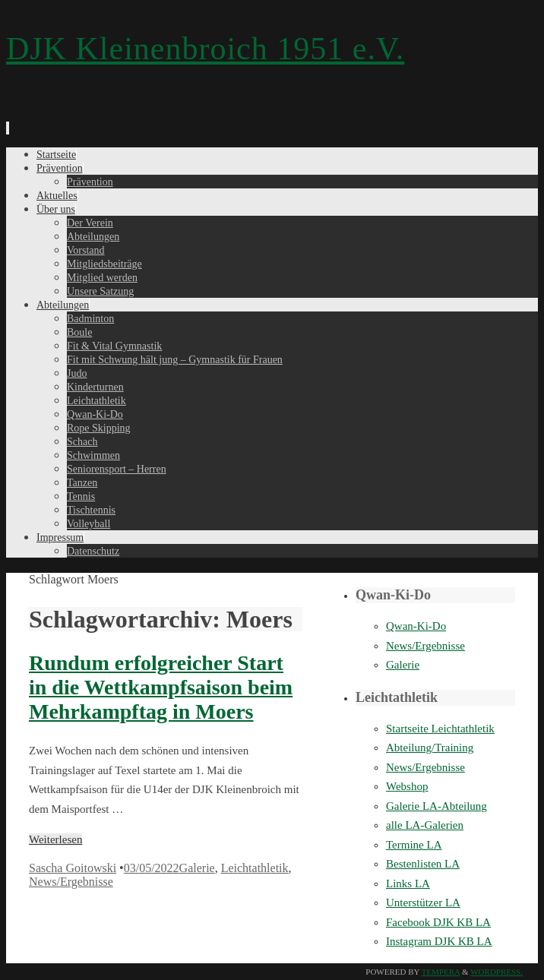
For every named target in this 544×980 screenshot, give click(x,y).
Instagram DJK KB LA (439, 941)
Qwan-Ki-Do (416, 626)
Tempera (441, 972)
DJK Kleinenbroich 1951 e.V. (205, 49)
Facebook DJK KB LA (438, 922)
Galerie (197, 868)
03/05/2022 (152, 868)
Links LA (408, 884)
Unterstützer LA (423, 903)
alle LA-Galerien (425, 825)
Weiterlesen (55, 839)
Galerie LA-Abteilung (436, 806)
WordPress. (497, 972)
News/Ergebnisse (71, 882)
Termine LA (414, 845)
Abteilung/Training (430, 748)
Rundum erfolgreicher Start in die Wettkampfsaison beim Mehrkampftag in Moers (161, 687)
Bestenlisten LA (423, 864)
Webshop (407, 786)
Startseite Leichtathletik (440, 729)
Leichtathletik (255, 868)
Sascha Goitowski (73, 868)
